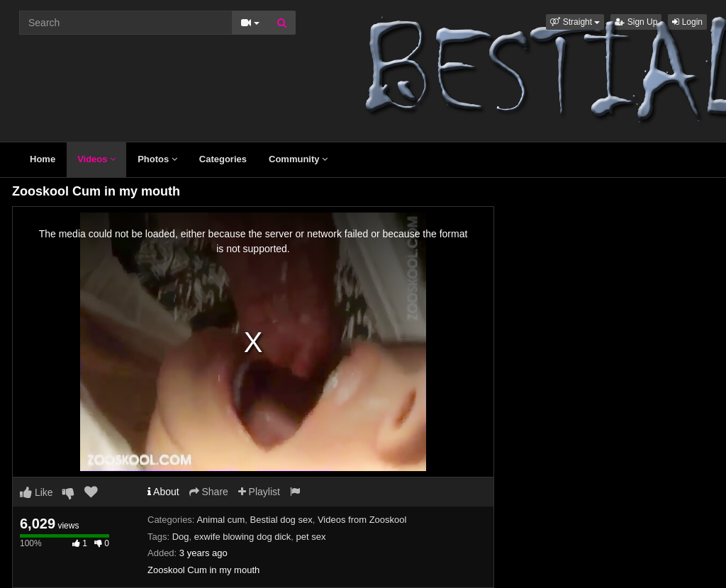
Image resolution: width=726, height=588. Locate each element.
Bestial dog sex (281, 520)
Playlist (259, 492)
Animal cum (220, 520)
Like (37, 492)
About (163, 492)
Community (298, 159)
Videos (96, 159)
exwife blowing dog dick (243, 537)
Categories (223, 159)
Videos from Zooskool (362, 520)
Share (209, 492)
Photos (157, 159)
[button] (575, 22)
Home (43, 159)
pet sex (311, 537)
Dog (181, 537)
